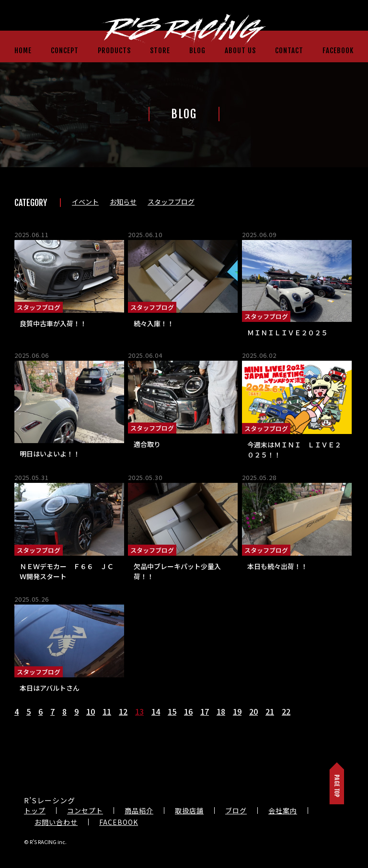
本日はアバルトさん (50, 688)
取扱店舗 (189, 811)
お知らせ (123, 202)
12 (123, 711)
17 (205, 711)
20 (253, 711)
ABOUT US (240, 51)
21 (270, 711)
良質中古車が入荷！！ (53, 323)
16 (188, 711)
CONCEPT (65, 51)
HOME (23, 51)
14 (156, 711)
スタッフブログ (171, 202)
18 (221, 711)
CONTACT (289, 51)
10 (91, 711)
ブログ (236, 811)
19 (237, 711)
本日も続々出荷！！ (277, 566)
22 (286, 711)
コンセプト (85, 811)
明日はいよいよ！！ (50, 454)
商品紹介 (139, 811)
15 (172, 711)
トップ (35, 811)
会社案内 (283, 811)
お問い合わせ (56, 822)
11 (107, 711)
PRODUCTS (114, 51)
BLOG (197, 51)
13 (139, 711)
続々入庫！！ (154, 323)
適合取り (147, 444)
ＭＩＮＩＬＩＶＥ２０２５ (287, 332)
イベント (85, 202)
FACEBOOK (338, 51)
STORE (160, 51)
